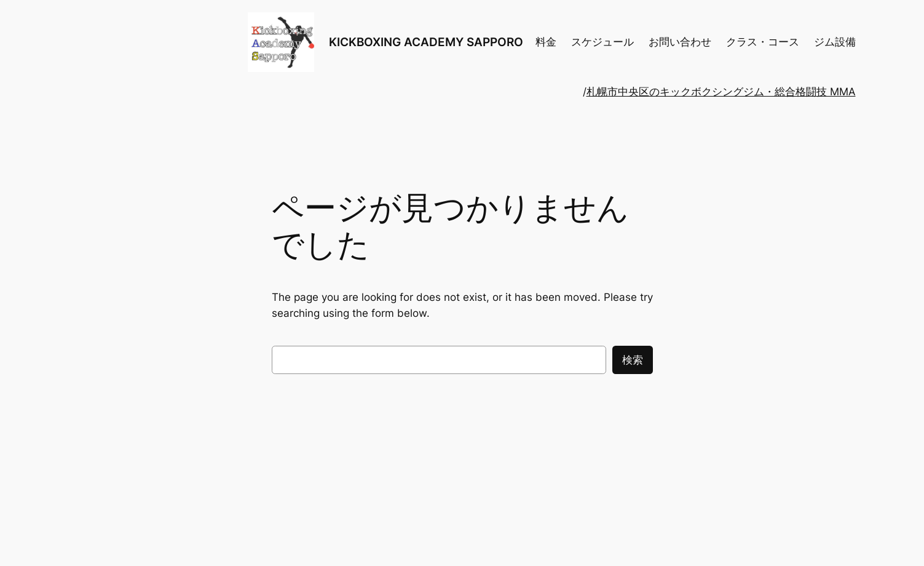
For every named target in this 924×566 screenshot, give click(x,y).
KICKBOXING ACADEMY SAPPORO (426, 42)
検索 (633, 360)
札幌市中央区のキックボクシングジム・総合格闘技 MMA (721, 92)
